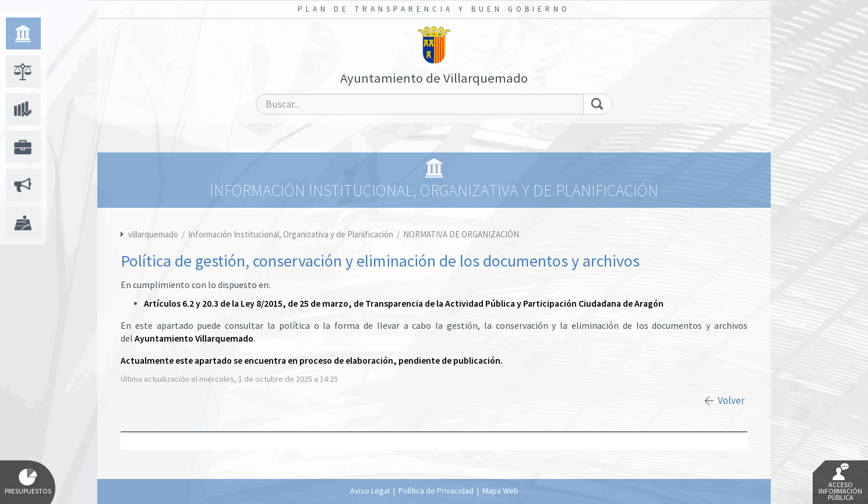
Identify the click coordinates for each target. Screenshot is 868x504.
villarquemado (153, 234)
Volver (731, 400)
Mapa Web (500, 491)
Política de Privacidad (436, 491)
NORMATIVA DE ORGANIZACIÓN (461, 234)
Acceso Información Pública (840, 482)
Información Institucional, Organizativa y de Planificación (292, 234)
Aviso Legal (370, 491)
